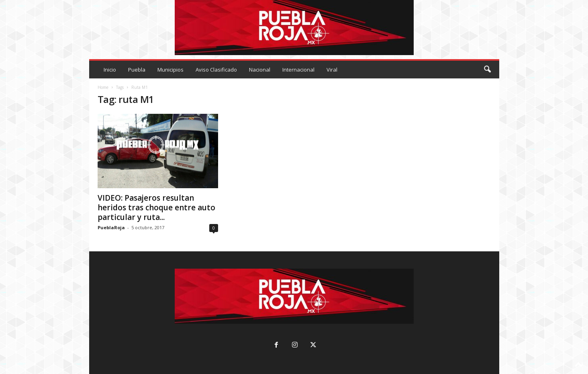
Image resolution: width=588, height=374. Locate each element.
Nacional (260, 70)
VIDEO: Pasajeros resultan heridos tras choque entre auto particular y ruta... (156, 208)
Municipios (170, 70)
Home (103, 87)
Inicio (110, 70)
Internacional (298, 70)
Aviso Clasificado (216, 70)
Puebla (137, 70)
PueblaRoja (111, 227)
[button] (487, 70)
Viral (332, 70)
